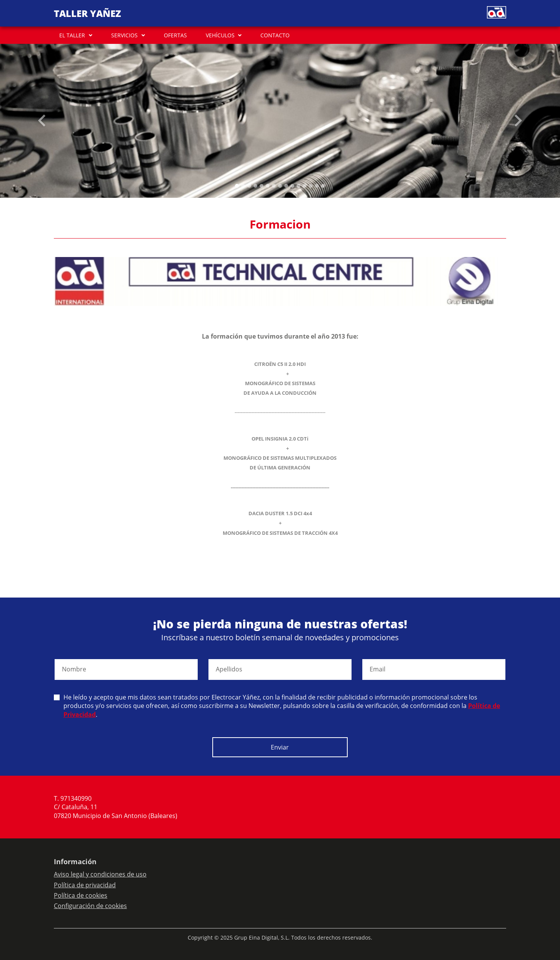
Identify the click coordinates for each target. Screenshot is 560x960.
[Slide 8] (286, 186)
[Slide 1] (243, 186)
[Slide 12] (311, 186)
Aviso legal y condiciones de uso (100, 874)
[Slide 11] (305, 186)
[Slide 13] (317, 186)
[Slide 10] (298, 186)
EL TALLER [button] (72, 35)
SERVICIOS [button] (124, 35)
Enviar (280, 747)
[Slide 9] (292, 186)
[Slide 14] (323, 186)
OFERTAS (175, 35)
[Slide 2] (249, 186)
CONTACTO (275, 35)
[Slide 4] (262, 186)
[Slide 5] (268, 186)
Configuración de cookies (90, 906)
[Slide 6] (274, 186)
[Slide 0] (237, 186)
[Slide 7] (280, 186)
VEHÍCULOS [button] (220, 35)
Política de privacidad (85, 885)
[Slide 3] (255, 186)
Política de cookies (81, 895)
